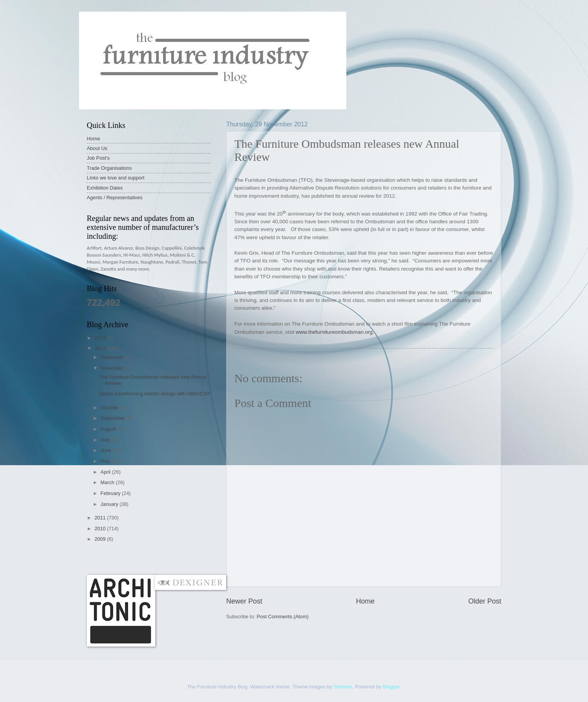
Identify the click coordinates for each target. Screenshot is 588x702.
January (110, 504)
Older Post (485, 601)
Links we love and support (116, 178)
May (106, 461)
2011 (101, 518)
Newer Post (244, 601)
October (110, 408)
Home (365, 601)
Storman (343, 687)
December (113, 357)
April (106, 472)
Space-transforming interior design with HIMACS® (155, 394)
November (113, 368)
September (113, 418)
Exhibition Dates (105, 188)
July (105, 440)
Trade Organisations (109, 168)
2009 (101, 539)
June (107, 450)
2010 (101, 529)
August (109, 429)
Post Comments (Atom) (283, 617)
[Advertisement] (228, 558)
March (108, 482)
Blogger (391, 687)
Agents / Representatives (115, 197)
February (111, 493)
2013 (101, 338)
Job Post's (98, 158)
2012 (101, 348)
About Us (97, 148)
